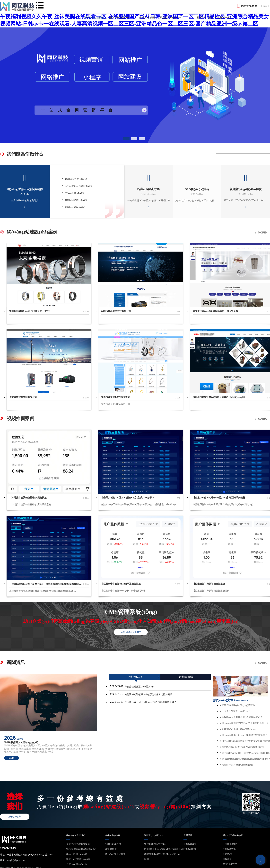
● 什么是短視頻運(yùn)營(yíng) (235, 711)
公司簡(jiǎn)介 (230, 844)
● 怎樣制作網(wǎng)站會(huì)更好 (237, 765)
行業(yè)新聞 (190, 849)
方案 (265, 6)
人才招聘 (227, 854)
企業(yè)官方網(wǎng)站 (76, 179)
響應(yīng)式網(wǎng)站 (76, 200)
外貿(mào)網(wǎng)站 (75, 207)
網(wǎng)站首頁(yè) (95, 17)
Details (12, 758)
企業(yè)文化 (229, 849)
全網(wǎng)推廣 (147, 17)
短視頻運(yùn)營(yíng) (155, 844)
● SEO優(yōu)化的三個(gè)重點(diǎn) (238, 729)
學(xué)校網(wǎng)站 (74, 193)
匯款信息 (227, 859)
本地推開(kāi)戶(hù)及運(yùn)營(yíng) (163, 854)
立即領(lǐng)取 (15, 817)
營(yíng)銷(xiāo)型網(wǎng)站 (78, 186)
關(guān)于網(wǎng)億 (220, 17)
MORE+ (261, 233)
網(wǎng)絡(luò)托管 (115, 854)
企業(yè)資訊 (190, 844)
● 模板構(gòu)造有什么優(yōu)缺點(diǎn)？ (241, 717)
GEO (147, 859)
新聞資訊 (201, 17)
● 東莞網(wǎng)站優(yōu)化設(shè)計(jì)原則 (242, 747)
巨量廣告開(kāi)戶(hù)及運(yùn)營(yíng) (164, 849)
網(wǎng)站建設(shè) (120, 17)
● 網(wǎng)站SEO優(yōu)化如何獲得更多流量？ (244, 735)
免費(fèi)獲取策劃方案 (131, 632)
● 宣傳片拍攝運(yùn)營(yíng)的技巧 (237, 705)
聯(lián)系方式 (230, 864)
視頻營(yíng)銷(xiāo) (170, 17)
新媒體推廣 (111, 849)
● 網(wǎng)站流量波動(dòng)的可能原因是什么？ (244, 723)
